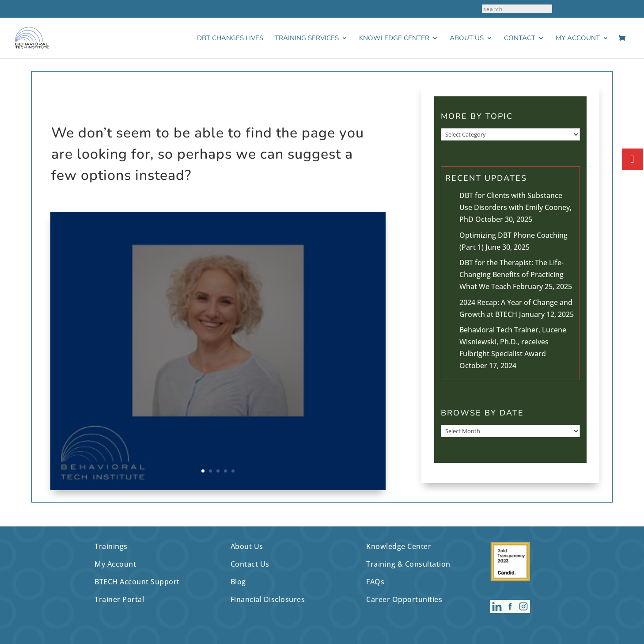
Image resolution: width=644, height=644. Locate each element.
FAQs (375, 582)
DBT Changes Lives (230, 39)
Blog (238, 582)
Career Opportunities (404, 599)
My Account (578, 39)
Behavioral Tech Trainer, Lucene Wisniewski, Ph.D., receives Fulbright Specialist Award (513, 342)
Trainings (111, 546)
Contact (520, 39)
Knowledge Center (394, 39)
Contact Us (250, 564)
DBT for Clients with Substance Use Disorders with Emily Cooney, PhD (515, 207)
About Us (467, 39)
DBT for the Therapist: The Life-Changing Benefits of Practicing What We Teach (511, 274)
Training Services (307, 39)
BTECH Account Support (137, 582)
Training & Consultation (408, 564)
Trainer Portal (119, 599)
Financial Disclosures (268, 599)
